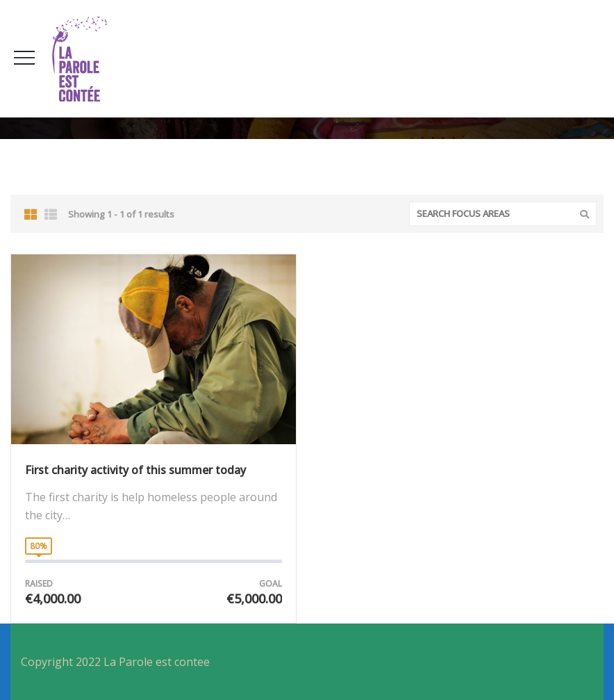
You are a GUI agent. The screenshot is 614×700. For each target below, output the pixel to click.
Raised (39, 584)
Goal (271, 584)
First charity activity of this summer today (135, 470)
